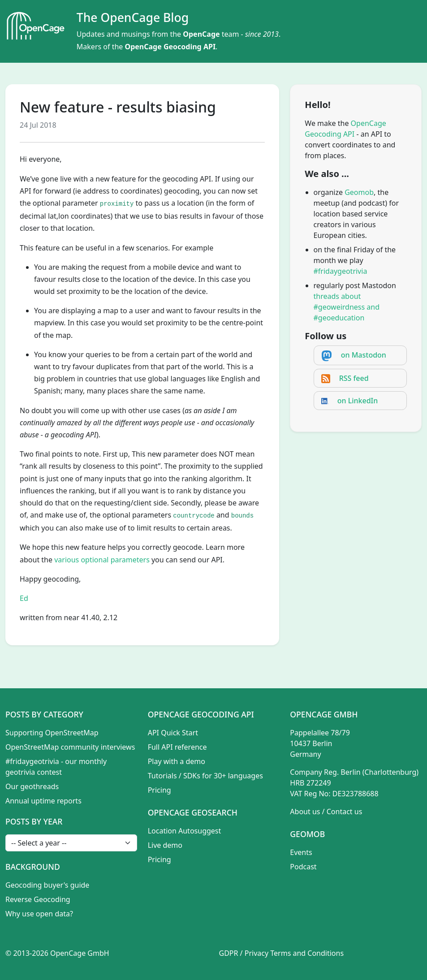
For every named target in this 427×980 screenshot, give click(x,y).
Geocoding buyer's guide (47, 885)
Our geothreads (32, 786)
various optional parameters (102, 560)
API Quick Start (173, 733)
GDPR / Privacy (244, 953)
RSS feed (354, 378)
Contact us (345, 812)
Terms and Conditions (307, 953)
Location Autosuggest (185, 831)
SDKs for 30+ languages (223, 776)
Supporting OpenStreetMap (52, 733)
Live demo (165, 845)
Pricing (160, 790)
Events (301, 852)
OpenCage (201, 34)
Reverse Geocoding (38, 899)
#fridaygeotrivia (341, 271)
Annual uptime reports (43, 801)
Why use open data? (39, 914)
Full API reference (177, 747)
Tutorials (162, 776)
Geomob (359, 192)
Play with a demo (177, 761)
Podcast (303, 867)
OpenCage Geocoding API (170, 47)
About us (305, 812)
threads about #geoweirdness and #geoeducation (347, 307)
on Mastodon (364, 355)
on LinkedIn (358, 401)
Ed (24, 598)
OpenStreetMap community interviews (70, 747)
